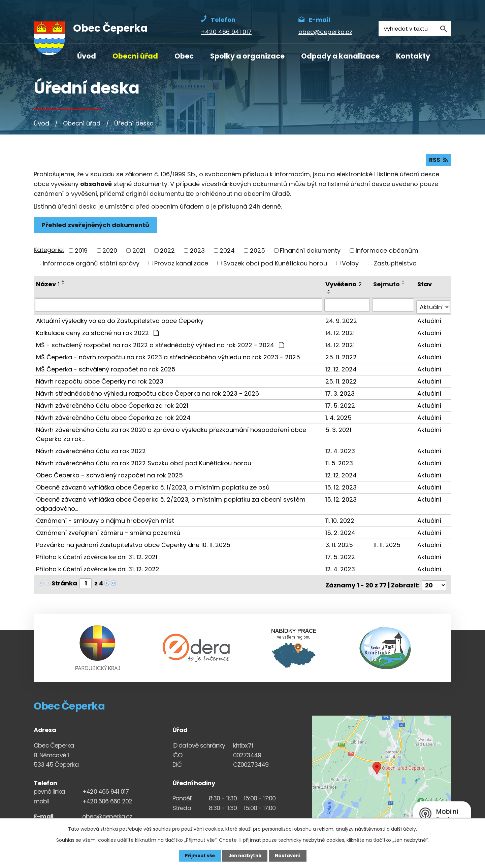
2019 (81, 252)
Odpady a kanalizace (340, 56)
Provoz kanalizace (181, 265)
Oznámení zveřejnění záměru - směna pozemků (108, 532)
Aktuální (430, 320)
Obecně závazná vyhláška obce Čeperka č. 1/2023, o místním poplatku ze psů (153, 487)
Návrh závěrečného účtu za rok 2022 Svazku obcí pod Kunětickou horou (144, 463)
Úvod (87, 56)
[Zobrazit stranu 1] (86, 583)
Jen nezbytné (245, 856)
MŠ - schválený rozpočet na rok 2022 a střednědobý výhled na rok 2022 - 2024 (160, 345)
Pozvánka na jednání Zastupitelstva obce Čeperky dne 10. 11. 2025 (133, 545)
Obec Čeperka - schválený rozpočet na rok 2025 (109, 475)
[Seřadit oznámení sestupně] (63, 286)
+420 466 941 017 (105, 789)
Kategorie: (49, 252)
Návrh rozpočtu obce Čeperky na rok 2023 (100, 381)
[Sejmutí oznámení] (394, 307)
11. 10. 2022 (341, 520)
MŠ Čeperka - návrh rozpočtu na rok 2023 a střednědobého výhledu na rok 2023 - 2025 (168, 357)
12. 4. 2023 (341, 451)
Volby (350, 265)
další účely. (404, 829)
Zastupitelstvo (395, 265)
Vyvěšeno (344, 286)
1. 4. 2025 (339, 417)
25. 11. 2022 (342, 357)
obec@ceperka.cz (107, 814)
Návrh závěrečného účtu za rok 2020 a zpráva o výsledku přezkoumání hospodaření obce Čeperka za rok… (171, 434)
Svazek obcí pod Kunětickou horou (275, 265)
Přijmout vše (198, 856)
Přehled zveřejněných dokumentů (97, 227)
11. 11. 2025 (387, 545)
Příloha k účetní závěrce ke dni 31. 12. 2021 (97, 557)
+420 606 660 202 (107, 799)
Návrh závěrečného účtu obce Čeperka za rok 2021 (112, 405)
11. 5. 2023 (340, 463)
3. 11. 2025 (340, 545)
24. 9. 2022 (342, 320)
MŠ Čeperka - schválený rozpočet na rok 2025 (106, 369)
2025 (257, 252)
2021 (139, 252)
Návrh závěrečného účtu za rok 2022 (91, 451)
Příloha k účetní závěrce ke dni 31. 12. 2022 (98, 569)
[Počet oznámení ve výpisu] (434, 583)
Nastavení (290, 856)
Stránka (64, 583)
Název (48, 286)
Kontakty (413, 56)
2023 (197, 252)
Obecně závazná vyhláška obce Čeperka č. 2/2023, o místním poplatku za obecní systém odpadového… (171, 504)
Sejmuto (387, 286)
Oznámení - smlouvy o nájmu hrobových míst (105, 520)
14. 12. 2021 (341, 333)
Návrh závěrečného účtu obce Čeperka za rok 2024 (113, 417)
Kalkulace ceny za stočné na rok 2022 (97, 333)
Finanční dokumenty (310, 252)
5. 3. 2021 (339, 429)
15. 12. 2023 (342, 487)
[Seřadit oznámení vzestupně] (63, 283)
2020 (110, 252)
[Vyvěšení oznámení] (348, 307)
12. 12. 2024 (342, 369)
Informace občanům (387, 252)
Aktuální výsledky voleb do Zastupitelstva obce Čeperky (120, 320)
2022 (167, 252)
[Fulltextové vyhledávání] (415, 29)
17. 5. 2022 (341, 405)
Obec (184, 56)
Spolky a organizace (247, 56)
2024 (227, 252)
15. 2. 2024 (341, 532)
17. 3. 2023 (341, 393)
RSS (438, 162)
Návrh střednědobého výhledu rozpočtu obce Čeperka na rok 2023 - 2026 (148, 393)
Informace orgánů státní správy (91, 265)
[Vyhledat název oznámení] (179, 307)
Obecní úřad (135, 56)
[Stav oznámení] (433, 307)
